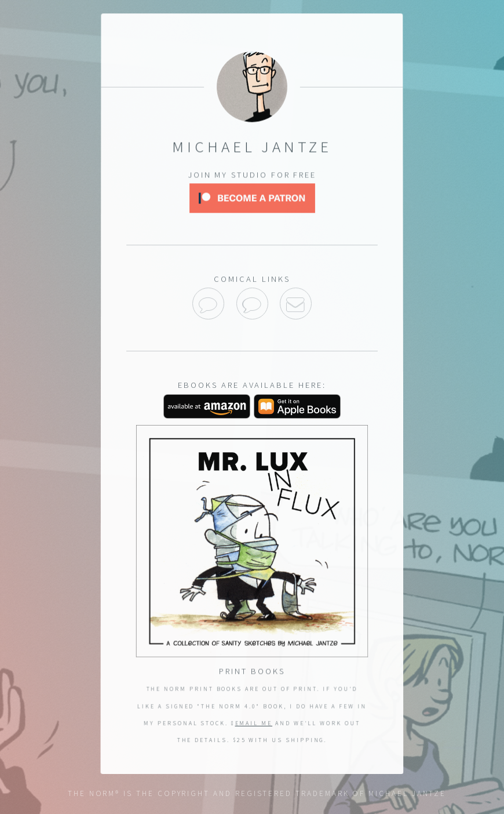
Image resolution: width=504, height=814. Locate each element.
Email (296, 304)
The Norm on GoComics (208, 304)
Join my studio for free (252, 176)
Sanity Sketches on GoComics (252, 304)
